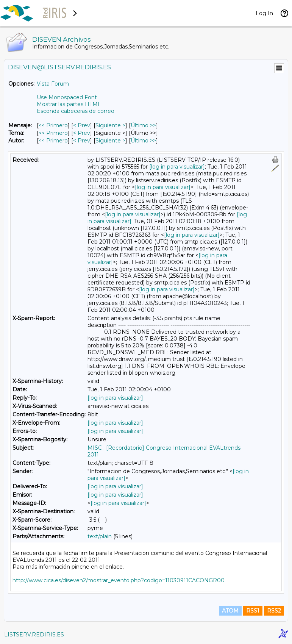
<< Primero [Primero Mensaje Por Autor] (53, 141)
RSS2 (274, 611)
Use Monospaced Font (67, 97)
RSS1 (253, 611)
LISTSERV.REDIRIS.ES (34, 635)
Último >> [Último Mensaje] (143, 125)
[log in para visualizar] (177, 167)
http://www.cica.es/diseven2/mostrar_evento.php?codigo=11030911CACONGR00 (119, 580)
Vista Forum (53, 84)
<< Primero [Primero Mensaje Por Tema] (53, 133)
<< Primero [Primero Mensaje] (53, 125)
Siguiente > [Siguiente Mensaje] (110, 125)
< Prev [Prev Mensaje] (82, 125)
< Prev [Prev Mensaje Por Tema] (82, 133)
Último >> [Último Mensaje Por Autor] (143, 141)
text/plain (100, 536)
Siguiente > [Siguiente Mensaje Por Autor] (110, 141)
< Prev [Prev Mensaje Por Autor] (82, 141)
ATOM (230, 611)
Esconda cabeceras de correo (76, 111)
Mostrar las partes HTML (69, 104)
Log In (264, 13)
